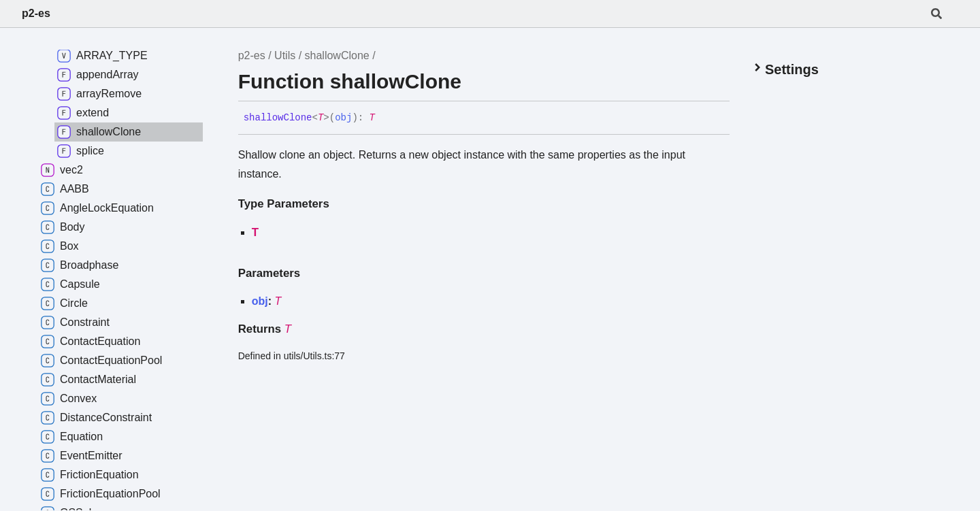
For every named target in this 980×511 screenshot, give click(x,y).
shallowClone (337, 55)
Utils (285, 55)
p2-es (36, 13)
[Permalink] (385, 118)
